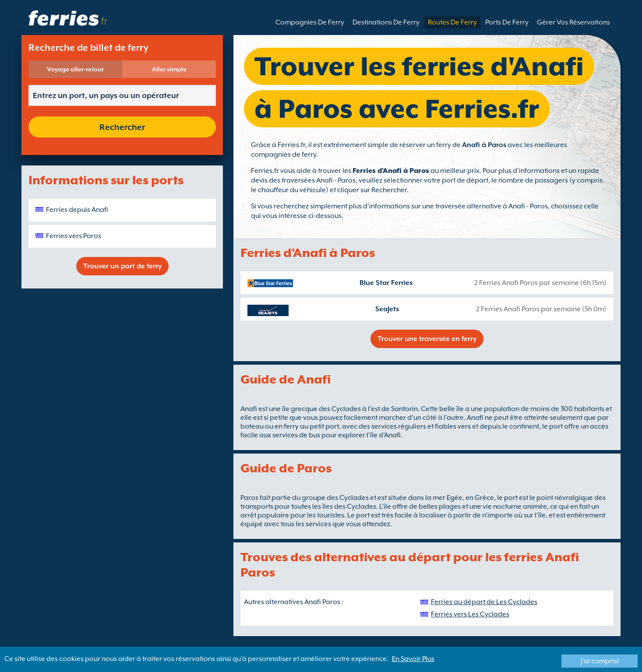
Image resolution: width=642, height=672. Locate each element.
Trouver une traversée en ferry (427, 339)
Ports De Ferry (507, 22)
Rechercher (122, 127)
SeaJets (387, 309)
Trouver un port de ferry (122, 266)
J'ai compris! (600, 661)
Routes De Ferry (452, 22)
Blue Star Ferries (386, 283)
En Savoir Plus (413, 659)
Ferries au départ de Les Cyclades (484, 602)
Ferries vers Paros (74, 236)
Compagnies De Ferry (310, 22)
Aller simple (169, 69)
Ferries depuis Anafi (77, 210)
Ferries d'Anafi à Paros (391, 171)
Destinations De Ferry (386, 22)
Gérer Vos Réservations (573, 22)
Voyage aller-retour (75, 69)
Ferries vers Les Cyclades (470, 614)
